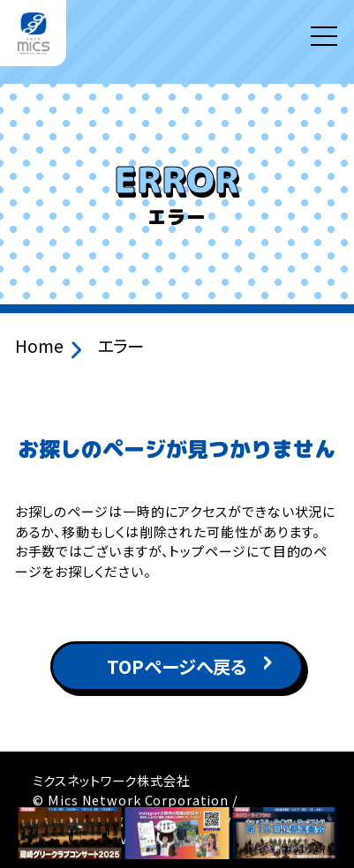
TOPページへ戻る (177, 666)
